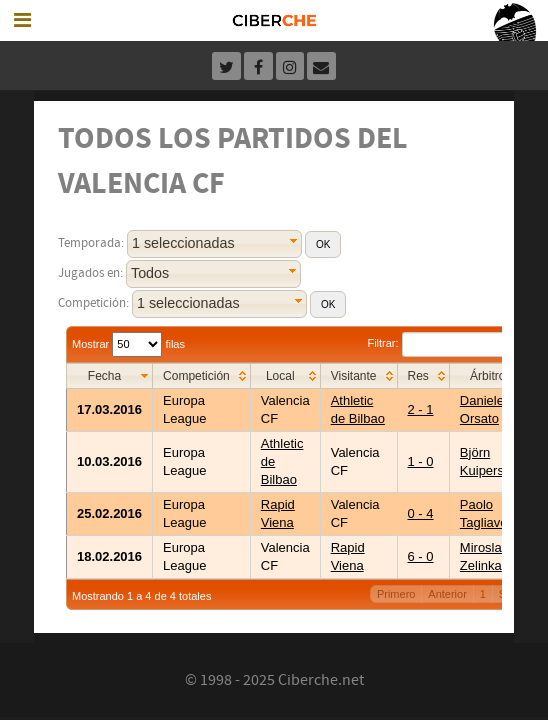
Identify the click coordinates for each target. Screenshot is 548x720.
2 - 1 (421, 409)
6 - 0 (421, 556)
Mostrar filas (128, 344)
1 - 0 (421, 461)
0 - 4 (421, 513)
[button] (323, 244)
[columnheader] (110, 375)
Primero (396, 594)
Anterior (447, 594)
